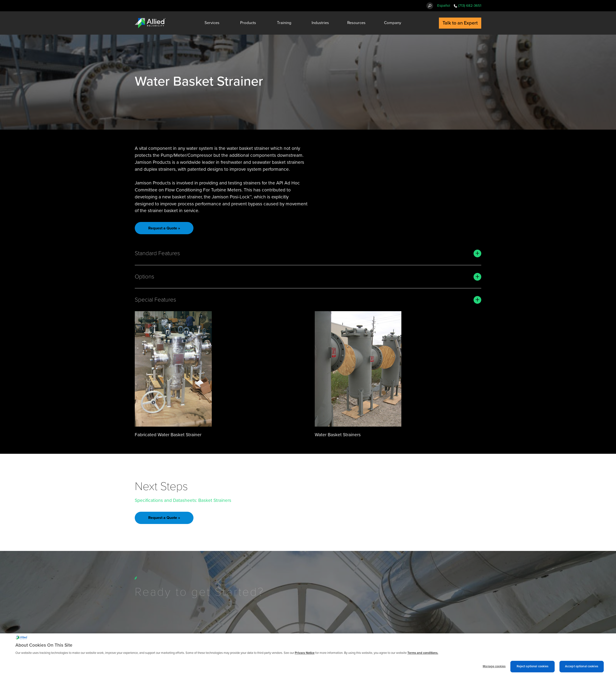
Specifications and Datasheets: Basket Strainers (183, 500)
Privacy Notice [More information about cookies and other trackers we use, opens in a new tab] (305, 655)
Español (444, 6)
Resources (356, 23)
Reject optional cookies (533, 669)
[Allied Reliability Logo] (150, 23)
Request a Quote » (164, 228)
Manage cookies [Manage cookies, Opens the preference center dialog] (494, 669)
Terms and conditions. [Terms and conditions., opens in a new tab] (423, 655)
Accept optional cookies (582, 669)
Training (284, 23)
